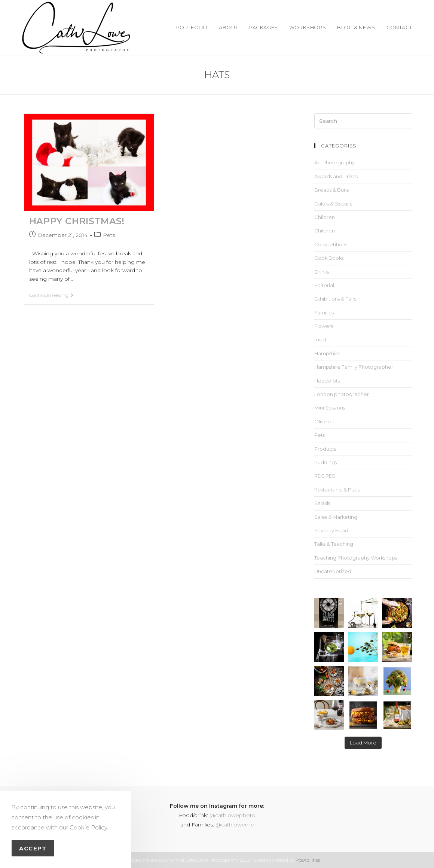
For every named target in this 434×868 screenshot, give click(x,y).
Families (324, 313)
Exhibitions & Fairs (335, 299)
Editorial (324, 285)
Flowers (324, 326)
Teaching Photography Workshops (356, 558)
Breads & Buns (331, 190)
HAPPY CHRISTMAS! (77, 221)
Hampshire (327, 353)
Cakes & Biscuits (333, 204)
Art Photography (334, 162)
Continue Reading (51, 295)
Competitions (331, 244)
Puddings (325, 462)
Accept (33, 848)
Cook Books (329, 258)
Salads (322, 503)
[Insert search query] (363, 121)
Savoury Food (331, 530)
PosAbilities (308, 860)
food (320, 339)
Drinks (322, 272)
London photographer (342, 394)
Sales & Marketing (336, 517)
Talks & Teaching (334, 544)
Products (325, 449)
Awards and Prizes (336, 176)
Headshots (327, 381)
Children (325, 217)
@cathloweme (235, 825)
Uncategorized (333, 571)
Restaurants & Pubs (337, 490)
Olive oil (324, 421)
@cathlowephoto (233, 815)
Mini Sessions (330, 408)
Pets (109, 235)
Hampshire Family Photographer (354, 367)
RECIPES (325, 476)
